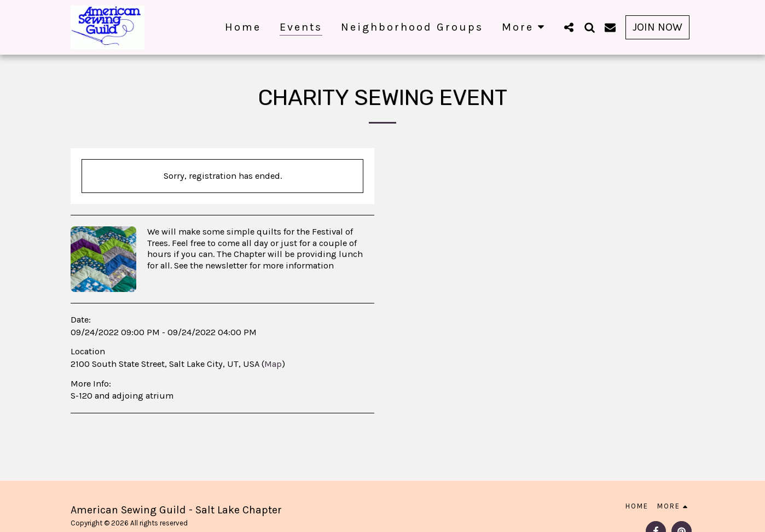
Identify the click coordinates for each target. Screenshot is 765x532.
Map (273, 364)
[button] (569, 27)
